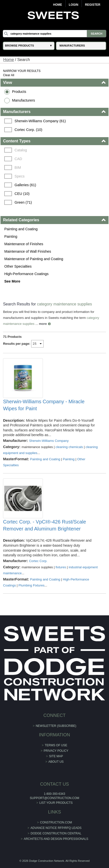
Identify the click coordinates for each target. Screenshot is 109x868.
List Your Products (56, 803)
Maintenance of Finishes (24, 244)
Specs (19, 176)
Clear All (9, 75)
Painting (11, 236)
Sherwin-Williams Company (49, 441)
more (43, 324)
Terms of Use (56, 745)
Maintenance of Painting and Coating (34, 259)
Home (58, 5)
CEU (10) (22, 194)
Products (19, 92)
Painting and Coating (21, 229)
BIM (18, 168)
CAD (18, 159)
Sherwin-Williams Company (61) (40, 121)
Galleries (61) (25, 185)
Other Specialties (18, 266)
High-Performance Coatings (26, 274)
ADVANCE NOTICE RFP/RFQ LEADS (56, 828)
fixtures (61, 567)
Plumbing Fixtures (31, 585)
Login (74, 5)
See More (12, 281)
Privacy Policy (56, 751)
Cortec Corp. (38, 561)
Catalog (21, 150)
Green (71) (23, 202)
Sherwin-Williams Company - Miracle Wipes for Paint (44, 405)
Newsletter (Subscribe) (56, 726)
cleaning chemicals (69, 447)
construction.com (56, 822)
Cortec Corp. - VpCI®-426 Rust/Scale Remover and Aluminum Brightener (45, 525)
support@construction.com (55, 798)
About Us (56, 762)
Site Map (56, 756)
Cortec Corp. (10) (28, 130)
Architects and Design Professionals (56, 839)
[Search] (54, 34)
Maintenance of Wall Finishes (28, 251)
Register (93, 5)
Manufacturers (23, 100)
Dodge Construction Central (56, 833)
